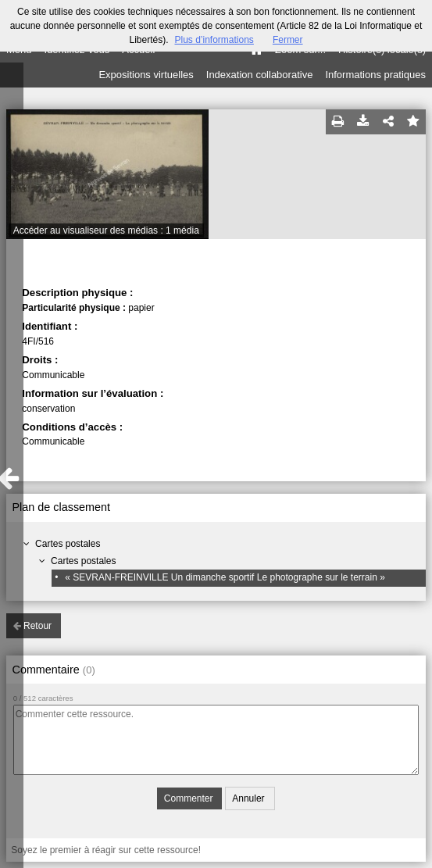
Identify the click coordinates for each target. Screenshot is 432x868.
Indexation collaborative (260, 75)
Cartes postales (68, 544)
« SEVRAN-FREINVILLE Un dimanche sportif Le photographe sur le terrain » (225, 577)
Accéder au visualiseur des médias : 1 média (106, 230)
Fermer (288, 40)
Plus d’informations (214, 40)
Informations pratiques (375, 75)
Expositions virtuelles (146, 75)
